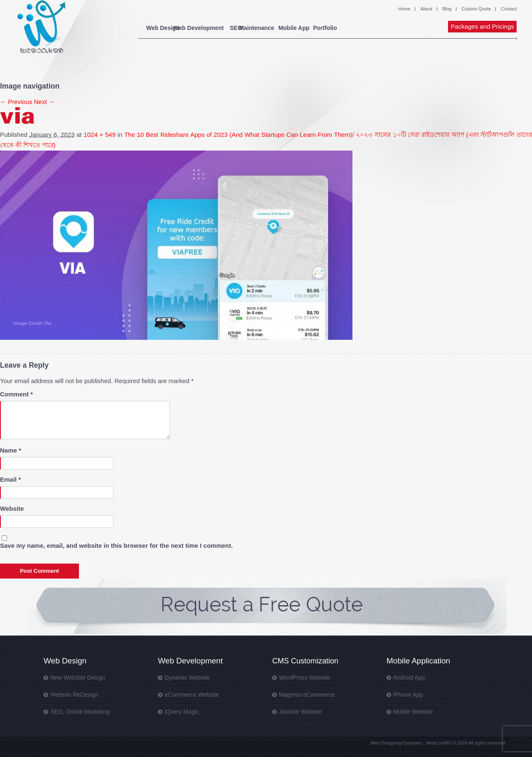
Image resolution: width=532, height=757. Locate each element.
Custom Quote (476, 9)
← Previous (16, 102)
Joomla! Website (300, 712)
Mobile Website (413, 712)
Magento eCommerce (307, 695)
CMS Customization (305, 661)
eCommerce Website (192, 695)
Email (10, 479)
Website (12, 508)
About (426, 9)
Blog (447, 9)
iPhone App (408, 695)
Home (404, 9)
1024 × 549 (100, 135)
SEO (257, 28)
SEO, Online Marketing (80, 712)
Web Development (215, 28)
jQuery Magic (182, 712)
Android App (409, 678)
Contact (509, 9)
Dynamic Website (187, 678)
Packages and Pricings (482, 26)
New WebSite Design (78, 678)
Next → (44, 102)
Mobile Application (418, 661)
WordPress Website (304, 678)
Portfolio (392, 28)
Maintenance (295, 28)
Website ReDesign (74, 695)
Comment (16, 394)
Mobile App (343, 28)
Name (11, 450)
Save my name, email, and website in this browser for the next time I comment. (116, 545)
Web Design (163, 28)
